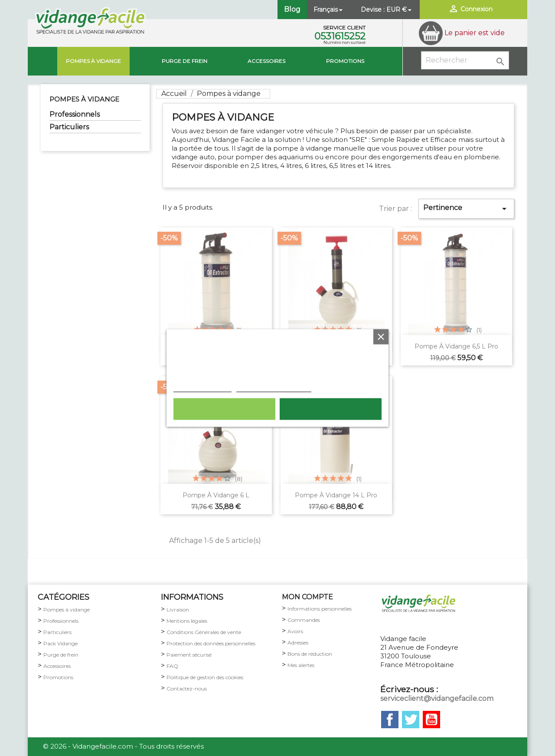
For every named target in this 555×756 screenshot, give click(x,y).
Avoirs (295, 631)
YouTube (431, 720)
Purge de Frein (184, 61)
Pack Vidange (60, 643)
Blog (292, 9)
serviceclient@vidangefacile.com (437, 698)
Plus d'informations (202, 388)
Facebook (390, 720)
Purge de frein (61, 655)
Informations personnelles (320, 609)
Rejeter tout (225, 409)
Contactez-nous (187, 689)
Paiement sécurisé (189, 655)
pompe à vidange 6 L (216, 495)
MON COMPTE (307, 597)
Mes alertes (301, 665)
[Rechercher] (465, 60)
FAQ (172, 666)
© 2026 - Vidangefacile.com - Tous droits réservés (123, 746)
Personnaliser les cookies (274, 388)
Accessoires (266, 61)
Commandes (304, 620)
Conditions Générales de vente (204, 632)
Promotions (345, 61)
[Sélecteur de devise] (400, 10)
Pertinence (466, 209)
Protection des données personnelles (211, 643)
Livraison (178, 610)
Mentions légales (187, 621)
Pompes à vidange (93, 61)
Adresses (298, 643)
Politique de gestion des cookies (205, 677)
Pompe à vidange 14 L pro (336, 495)
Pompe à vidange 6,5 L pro (456, 346)
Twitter (411, 720)
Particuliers (69, 127)
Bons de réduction (310, 654)
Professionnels (75, 114)
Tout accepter (330, 409)
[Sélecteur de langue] (329, 10)
